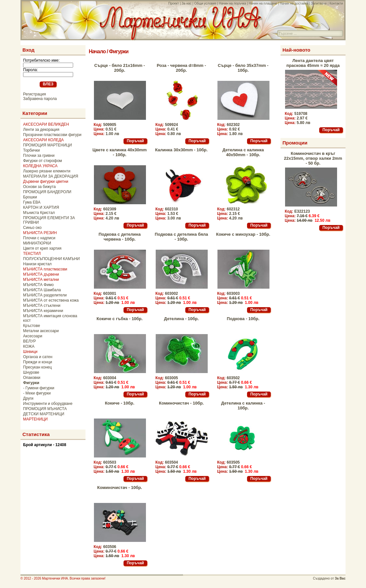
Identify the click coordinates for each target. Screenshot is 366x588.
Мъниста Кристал (39, 213)
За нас (187, 3)
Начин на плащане (263, 3)
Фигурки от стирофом (43, 161)
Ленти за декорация (41, 130)
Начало (97, 51)
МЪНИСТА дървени (41, 274)
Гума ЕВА (32, 202)
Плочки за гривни (39, 156)
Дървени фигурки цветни (46, 181)
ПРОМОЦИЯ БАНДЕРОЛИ (47, 192)
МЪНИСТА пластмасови (45, 269)
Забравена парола (40, 99)
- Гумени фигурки (39, 388)
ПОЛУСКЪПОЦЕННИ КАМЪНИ (51, 259)
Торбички (32, 150)
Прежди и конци (38, 362)
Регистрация (34, 94)
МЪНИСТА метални (41, 280)
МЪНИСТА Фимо (38, 285)
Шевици (30, 352)
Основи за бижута (39, 187)
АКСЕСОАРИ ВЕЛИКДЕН (46, 124)
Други (28, 398)
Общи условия (205, 3)
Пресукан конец (37, 367)
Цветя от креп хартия (42, 248)
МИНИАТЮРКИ (37, 243)
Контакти (336, 3)
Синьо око (32, 228)
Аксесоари (33, 336)
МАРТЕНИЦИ (35, 419)
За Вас (340, 578)
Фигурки (118, 51)
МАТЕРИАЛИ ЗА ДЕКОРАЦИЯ (51, 176)
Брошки (30, 197)
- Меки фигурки (37, 393)
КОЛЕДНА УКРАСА (40, 166)
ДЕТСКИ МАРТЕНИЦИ (44, 414)
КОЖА (29, 346)
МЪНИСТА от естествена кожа (51, 300)
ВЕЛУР (30, 341)
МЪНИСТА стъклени (42, 306)
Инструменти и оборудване (48, 404)
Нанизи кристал (37, 264)
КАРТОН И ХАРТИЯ (41, 207)
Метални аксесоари (41, 331)
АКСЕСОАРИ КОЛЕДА (43, 140)
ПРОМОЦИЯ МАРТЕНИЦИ (47, 145)
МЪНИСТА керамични (43, 311)
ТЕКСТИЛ (32, 254)
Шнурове (31, 372)
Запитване (319, 3)
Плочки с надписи (39, 238)
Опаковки (32, 378)
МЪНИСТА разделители (45, 295)
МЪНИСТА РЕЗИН (40, 233)
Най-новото (296, 50)
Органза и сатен (38, 357)
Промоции (295, 143)
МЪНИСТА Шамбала (42, 290)
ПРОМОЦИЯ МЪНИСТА (45, 409)
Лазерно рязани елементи (47, 171)
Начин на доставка (294, 3)
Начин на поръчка (232, 3)
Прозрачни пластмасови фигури (52, 135)
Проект (174, 3)
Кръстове (32, 326)
